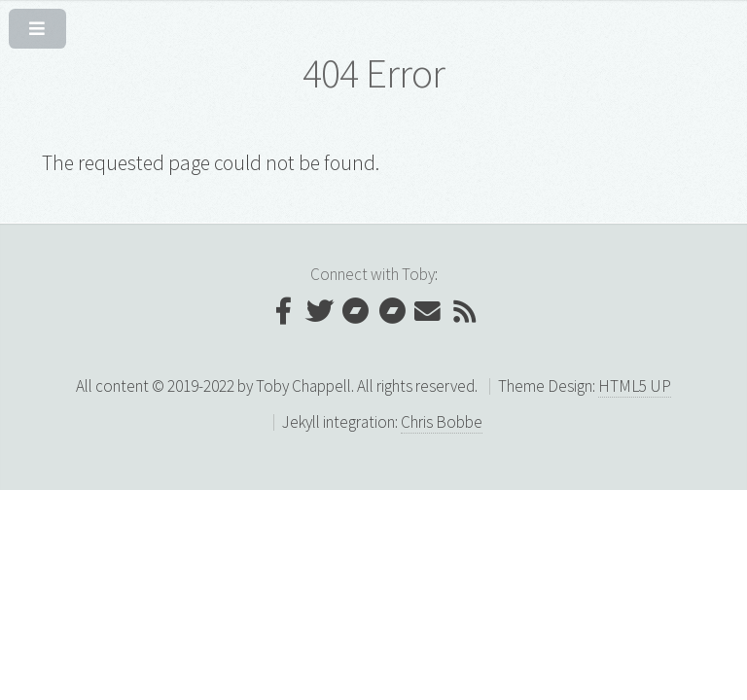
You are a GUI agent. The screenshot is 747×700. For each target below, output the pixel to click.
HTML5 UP (635, 386)
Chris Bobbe (442, 422)
